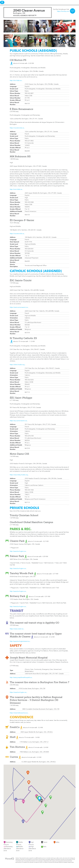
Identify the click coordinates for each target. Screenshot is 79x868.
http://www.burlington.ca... (18, 551)
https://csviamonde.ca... (17, 128)
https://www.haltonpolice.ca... (19, 713)
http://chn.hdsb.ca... (16, 81)
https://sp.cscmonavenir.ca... (19, 421)
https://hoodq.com (63, 11)
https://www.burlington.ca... (19, 692)
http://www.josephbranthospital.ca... (21, 677)
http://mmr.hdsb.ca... (16, 189)
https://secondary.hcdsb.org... (19, 475)
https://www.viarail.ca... (17, 629)
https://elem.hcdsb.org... (18, 365)
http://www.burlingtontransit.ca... (20, 641)
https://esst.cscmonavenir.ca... (19, 307)
